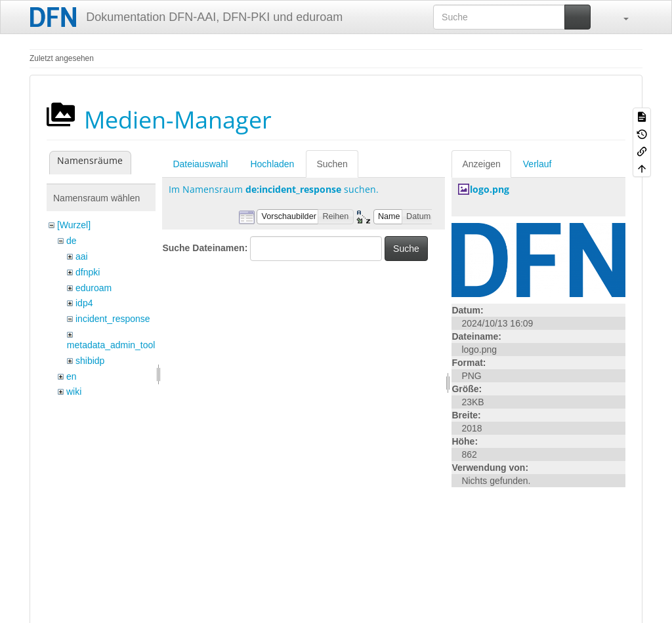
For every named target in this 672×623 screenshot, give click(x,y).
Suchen (332, 164)
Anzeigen (481, 164)
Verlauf (537, 164)
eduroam (94, 288)
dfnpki (88, 272)
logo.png (490, 189)
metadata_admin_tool (111, 345)
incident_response (113, 319)
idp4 (84, 303)
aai (82, 256)
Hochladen (272, 164)
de (72, 241)
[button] (619, 17)
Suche (406, 249)
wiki (74, 392)
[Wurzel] (74, 225)
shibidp (90, 361)
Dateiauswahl (200, 164)
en (72, 376)
